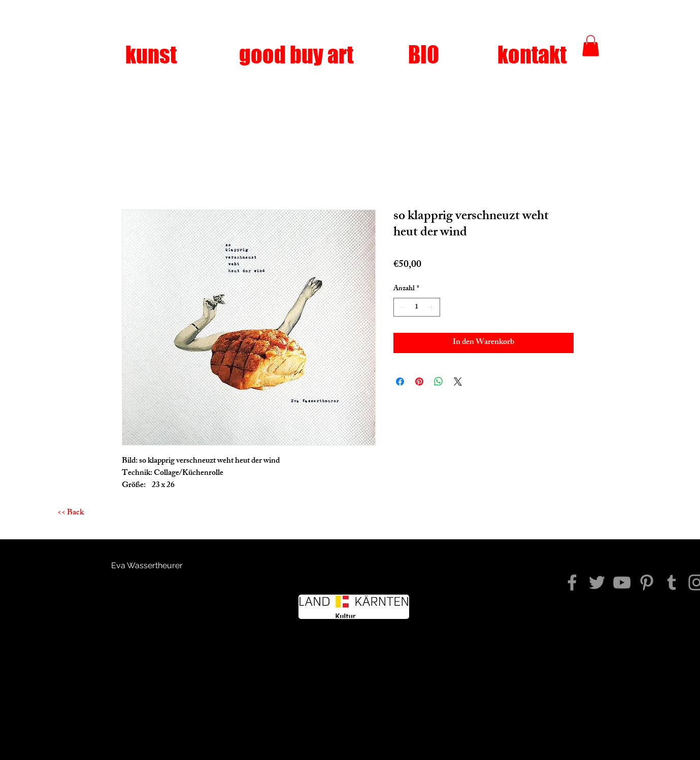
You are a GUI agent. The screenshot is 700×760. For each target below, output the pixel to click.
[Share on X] (458, 382)
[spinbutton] (417, 307)
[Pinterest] (647, 582)
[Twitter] (597, 582)
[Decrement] (401, 307)
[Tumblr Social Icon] (672, 582)
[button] (591, 46)
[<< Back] (71, 513)
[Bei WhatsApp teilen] (439, 382)
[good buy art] (296, 55)
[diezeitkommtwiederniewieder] (572, 582)
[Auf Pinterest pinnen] (419, 382)
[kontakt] (532, 55)
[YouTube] (622, 582)
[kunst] (151, 55)
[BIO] (424, 55)
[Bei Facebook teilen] (400, 382)
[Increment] (432, 307)
